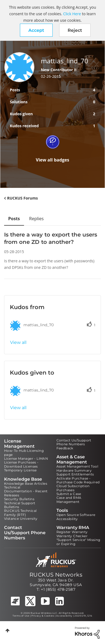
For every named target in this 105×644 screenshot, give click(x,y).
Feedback (65, 448)
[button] (36, 30)
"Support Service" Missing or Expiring (78, 542)
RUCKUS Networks (56, 575)
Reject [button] (75, 30)
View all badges (52, 160)
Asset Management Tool (77, 466)
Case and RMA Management (69, 500)
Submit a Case (69, 494)
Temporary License (20, 470)
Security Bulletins (19, 499)
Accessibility (67, 519)
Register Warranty (72, 532)
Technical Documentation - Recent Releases (26, 491)
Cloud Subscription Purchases (73, 488)
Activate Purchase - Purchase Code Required (78, 480)
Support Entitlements (75, 474)
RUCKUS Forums (22, 198)
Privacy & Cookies (43, 616)
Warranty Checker (72, 536)
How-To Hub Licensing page (24, 452)
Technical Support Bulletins (20, 505)
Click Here (72, 14)
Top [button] (7, 631)
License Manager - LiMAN (26, 458)
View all (18, 342)
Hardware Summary (74, 470)
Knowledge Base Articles (26, 483)
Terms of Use (21, 616)
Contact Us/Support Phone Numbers (74, 442)
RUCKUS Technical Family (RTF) (20, 513)
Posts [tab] (14, 219)
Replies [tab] (36, 219)
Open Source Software (76, 515)
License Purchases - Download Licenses (21, 464)
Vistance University (21, 519)
